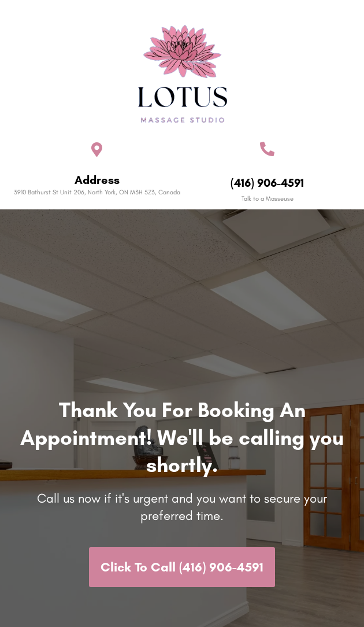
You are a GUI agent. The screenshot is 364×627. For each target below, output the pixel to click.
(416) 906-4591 (267, 183)
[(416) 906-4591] (267, 149)
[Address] (97, 150)
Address (97, 180)
